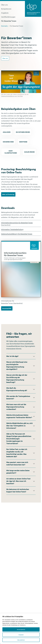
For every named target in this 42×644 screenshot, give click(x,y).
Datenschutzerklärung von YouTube (12, 96)
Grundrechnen (8, 142)
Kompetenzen (6, 9)
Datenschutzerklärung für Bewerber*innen (17, 234)
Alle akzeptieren (21, 629)
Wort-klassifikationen (11, 152)
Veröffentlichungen (8, 17)
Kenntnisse (23, 142)
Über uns (4, 5)
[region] (21, 629)
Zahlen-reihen (29, 152)
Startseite (4, 26)
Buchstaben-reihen (23, 132)
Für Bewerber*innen (9, 21)
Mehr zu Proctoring (8, 194)
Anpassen (21, 635)
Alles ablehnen (21, 640)
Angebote (5, 13)
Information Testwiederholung (12, 229)
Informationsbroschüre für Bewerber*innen (17, 223)
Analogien (7, 132)
